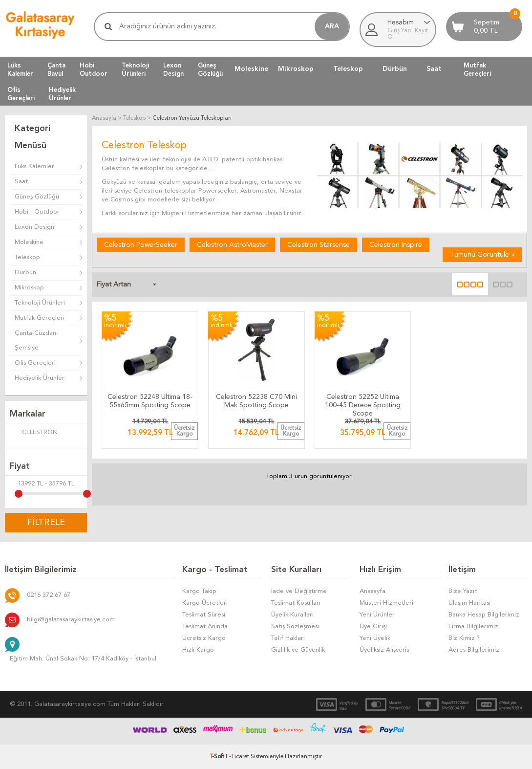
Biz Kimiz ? (464, 638)
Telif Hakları (288, 638)
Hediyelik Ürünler (40, 378)
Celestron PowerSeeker (141, 245)
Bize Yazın (463, 591)
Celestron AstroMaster (232, 245)
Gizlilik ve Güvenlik (298, 650)
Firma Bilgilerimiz (473, 626)
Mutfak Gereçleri (40, 318)
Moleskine (251, 69)
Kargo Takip (199, 591)
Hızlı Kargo (198, 650)
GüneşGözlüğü (210, 69)
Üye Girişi (373, 626)
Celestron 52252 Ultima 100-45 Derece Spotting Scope (363, 403)
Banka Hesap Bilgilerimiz (484, 615)
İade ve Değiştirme (299, 591)
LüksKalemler (20, 69)
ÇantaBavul (56, 69)
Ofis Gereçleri (35, 363)
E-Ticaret (237, 757)
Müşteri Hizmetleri (386, 603)
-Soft (218, 757)
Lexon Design (34, 227)
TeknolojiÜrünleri (135, 69)
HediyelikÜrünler (62, 94)
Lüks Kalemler (34, 166)
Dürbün (395, 69)
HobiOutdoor (94, 69)
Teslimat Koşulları (296, 603)
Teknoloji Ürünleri (40, 303)
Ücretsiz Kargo (204, 638)
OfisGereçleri (21, 94)
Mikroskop (296, 69)
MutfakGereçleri (477, 69)
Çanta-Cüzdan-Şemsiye (36, 341)
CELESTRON (34, 433)
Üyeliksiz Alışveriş (384, 650)
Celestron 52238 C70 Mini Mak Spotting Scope (256, 401)
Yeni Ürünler (377, 615)
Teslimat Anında (205, 626)
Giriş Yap (400, 31)
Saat (434, 69)
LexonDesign (173, 69)
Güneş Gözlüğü (37, 197)
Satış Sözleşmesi (295, 626)
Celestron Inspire (396, 245)
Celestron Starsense (319, 245)
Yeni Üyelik (375, 638)
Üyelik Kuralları (292, 615)
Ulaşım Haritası (469, 603)
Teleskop (348, 69)
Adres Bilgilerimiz (474, 650)
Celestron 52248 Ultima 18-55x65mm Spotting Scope (150, 401)
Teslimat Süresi (204, 615)
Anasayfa (372, 591)
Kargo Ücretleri (205, 603)
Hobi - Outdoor (37, 212)
